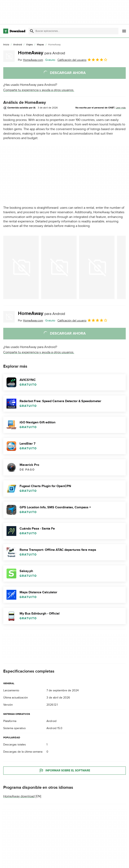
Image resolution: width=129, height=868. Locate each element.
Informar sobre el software (64, 771)
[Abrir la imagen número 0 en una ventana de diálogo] (21, 267)
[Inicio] (6, 45)
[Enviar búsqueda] (32, 31)
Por (30, 60)
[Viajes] (29, 45)
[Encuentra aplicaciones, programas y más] (73, 31)
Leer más (121, 108)
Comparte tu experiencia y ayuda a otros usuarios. (39, 90)
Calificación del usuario (83, 60)
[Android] (18, 45)
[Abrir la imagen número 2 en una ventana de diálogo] (97, 267)
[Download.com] (14, 31)
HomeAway (41, 53)
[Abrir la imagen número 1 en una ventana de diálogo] (59, 267)
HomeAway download (19, 796)
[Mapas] (40, 45)
